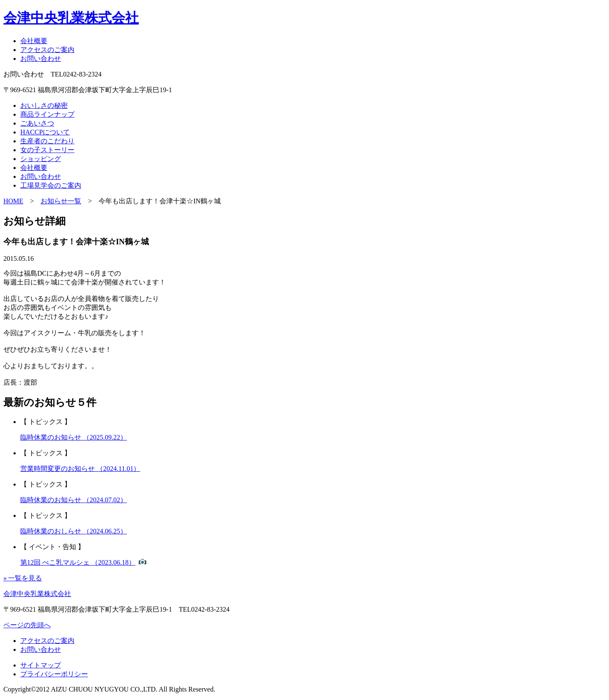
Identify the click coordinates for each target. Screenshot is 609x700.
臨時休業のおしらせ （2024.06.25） (74, 531)
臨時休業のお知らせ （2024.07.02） (74, 500)
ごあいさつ (37, 123)
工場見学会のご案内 (51, 185)
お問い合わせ (41, 59)
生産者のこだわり (47, 141)
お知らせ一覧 (61, 201)
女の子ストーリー (47, 150)
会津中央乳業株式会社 (71, 18)
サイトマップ (41, 665)
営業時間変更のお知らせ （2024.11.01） (80, 469)
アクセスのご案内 (47, 50)
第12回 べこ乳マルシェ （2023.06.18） (78, 562)
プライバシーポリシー (54, 674)
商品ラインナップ (47, 114)
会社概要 (34, 41)
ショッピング (41, 159)
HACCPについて (45, 132)
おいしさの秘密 (44, 105)
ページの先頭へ (27, 625)
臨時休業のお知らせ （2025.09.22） (74, 437)
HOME (13, 201)
